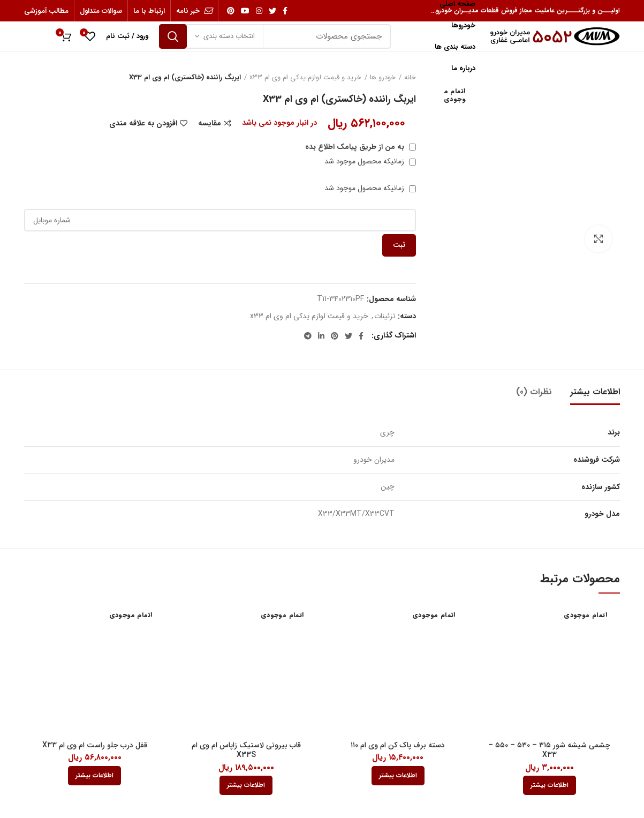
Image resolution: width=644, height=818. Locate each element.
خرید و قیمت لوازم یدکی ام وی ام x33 (305, 78)
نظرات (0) (534, 392)
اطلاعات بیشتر (595, 392)
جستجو (173, 36)
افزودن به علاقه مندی (143, 123)
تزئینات (385, 316)
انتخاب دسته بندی (229, 36)
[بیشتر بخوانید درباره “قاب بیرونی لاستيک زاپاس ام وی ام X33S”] (246, 785)
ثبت (399, 245)
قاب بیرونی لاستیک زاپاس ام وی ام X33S (246, 750)
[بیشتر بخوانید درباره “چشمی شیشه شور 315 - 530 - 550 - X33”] (550, 785)
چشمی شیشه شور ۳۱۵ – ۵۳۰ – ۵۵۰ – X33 (549, 750)
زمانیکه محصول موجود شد (370, 161)
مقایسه (210, 123)
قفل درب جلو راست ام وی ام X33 (95, 745)
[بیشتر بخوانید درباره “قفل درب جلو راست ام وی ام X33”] (94, 776)
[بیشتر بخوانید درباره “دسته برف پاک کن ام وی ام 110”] (398, 776)
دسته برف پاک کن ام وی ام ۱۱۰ (398, 745)
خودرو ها (383, 78)
